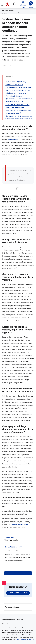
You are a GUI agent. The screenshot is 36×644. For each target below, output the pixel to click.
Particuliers (4, 9)
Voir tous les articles (17, 573)
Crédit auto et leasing (7, 10)
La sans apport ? (14, 547)
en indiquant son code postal (25, 639)
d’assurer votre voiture (21, 525)
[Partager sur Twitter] (25, 607)
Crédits (20, 9)
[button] (23, 4)
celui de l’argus (14, 140)
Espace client (31, 6)
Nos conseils (12, 9)
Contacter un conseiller (18, 593)
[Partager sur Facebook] (30, 607)
